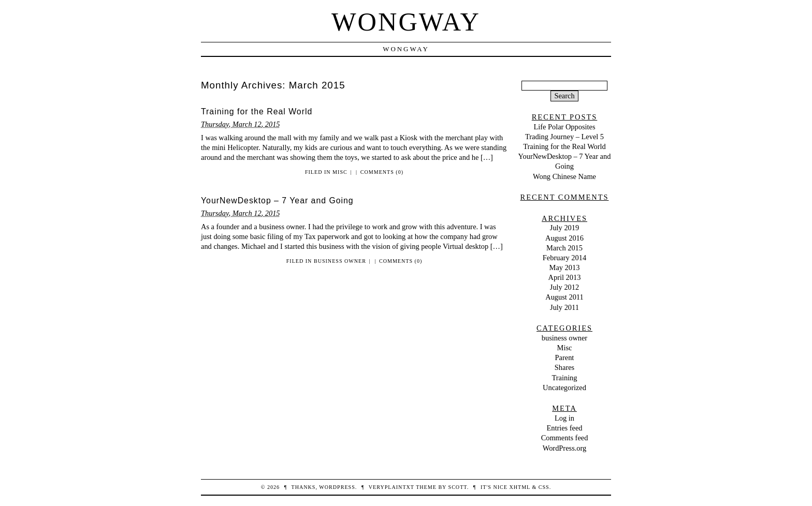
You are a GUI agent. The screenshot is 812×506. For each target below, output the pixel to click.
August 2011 (564, 297)
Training (564, 378)
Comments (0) (382, 172)
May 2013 (565, 267)
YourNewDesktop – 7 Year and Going (277, 200)
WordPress (337, 487)
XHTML (519, 487)
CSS (544, 487)
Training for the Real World (257, 111)
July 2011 (564, 307)
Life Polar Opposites (564, 127)
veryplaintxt (392, 487)
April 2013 (565, 277)
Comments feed (565, 438)
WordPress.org (565, 448)
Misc (340, 172)
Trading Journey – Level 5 (564, 137)
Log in (564, 418)
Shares (564, 367)
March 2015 (564, 248)
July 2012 (564, 287)
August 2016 (564, 238)
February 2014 (564, 258)
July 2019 (564, 228)
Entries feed (564, 428)
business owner (340, 261)
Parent (565, 358)
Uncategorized (564, 388)
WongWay (406, 22)
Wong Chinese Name (564, 176)
